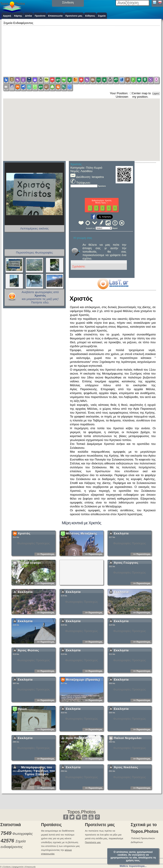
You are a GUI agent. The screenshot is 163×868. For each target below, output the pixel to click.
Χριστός (24, 561)
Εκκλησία (121, 561)
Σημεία (102, 16)
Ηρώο (22, 736)
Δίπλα (28, 16)
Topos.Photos (81, 812)
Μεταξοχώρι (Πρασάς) (83, 707)
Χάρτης (18, 16)
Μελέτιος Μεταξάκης (82, 561)
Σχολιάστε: (79, 267)
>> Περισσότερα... (46, 582)
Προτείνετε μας (74, 16)
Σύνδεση (7, 867)
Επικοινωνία (55, 16)
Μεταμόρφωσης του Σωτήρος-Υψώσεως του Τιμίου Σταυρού (37, 798)
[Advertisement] (81, 48)
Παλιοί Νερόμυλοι (128, 766)
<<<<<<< (104, 228)
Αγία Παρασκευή (79, 766)
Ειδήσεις (90, 16)
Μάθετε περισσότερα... (133, 866)
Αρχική (7, 16)
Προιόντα (40, 16)
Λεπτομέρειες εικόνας (34, 228)
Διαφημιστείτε (18, 867)
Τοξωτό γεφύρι (29, 590)
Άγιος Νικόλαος (126, 795)
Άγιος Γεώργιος (126, 590)
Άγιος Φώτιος (28, 678)
